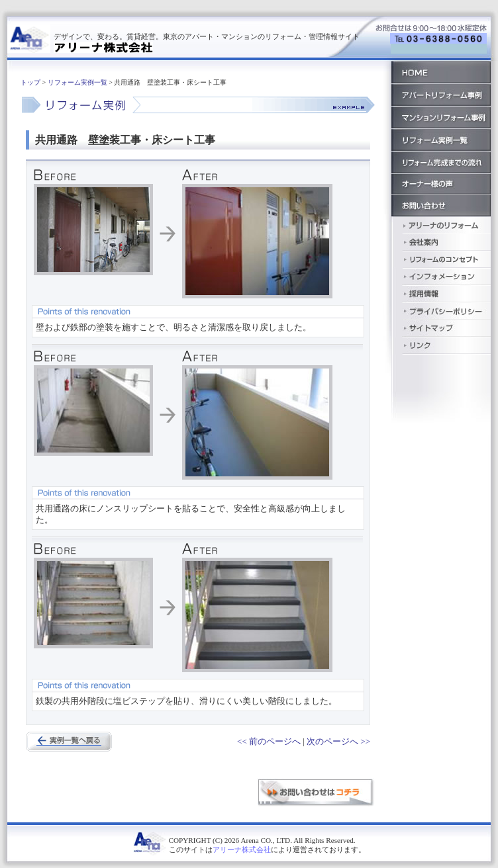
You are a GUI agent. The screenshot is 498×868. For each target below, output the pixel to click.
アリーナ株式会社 (242, 849)
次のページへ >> (338, 741)
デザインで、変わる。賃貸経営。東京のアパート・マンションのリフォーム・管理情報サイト (207, 36)
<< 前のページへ (269, 741)
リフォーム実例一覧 (77, 82)
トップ (30, 82)
